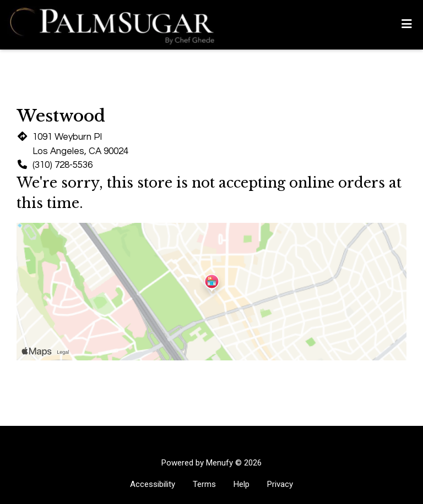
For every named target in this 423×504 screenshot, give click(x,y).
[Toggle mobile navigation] (407, 25)
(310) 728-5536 (63, 165)
